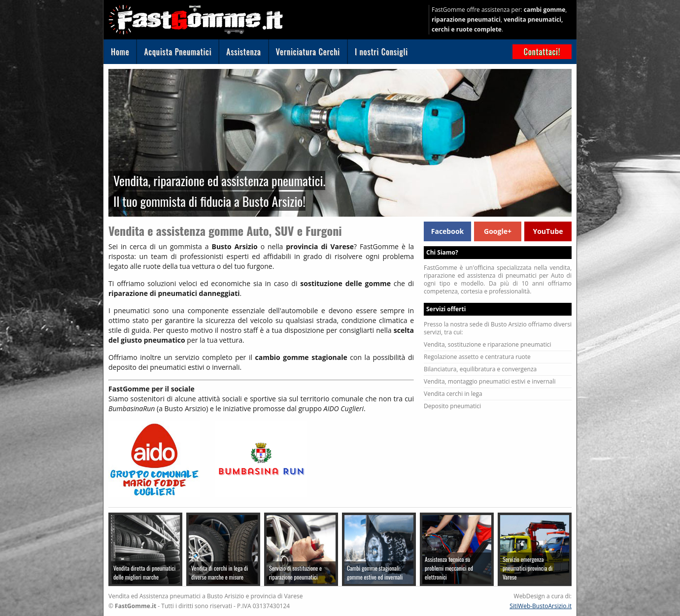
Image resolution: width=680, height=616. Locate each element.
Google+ (498, 231)
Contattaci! (542, 52)
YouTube (548, 231)
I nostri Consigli (381, 52)
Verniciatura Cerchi (308, 52)
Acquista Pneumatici (178, 52)
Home (120, 52)
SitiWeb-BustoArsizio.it (541, 606)
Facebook (448, 231)
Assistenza (243, 52)
